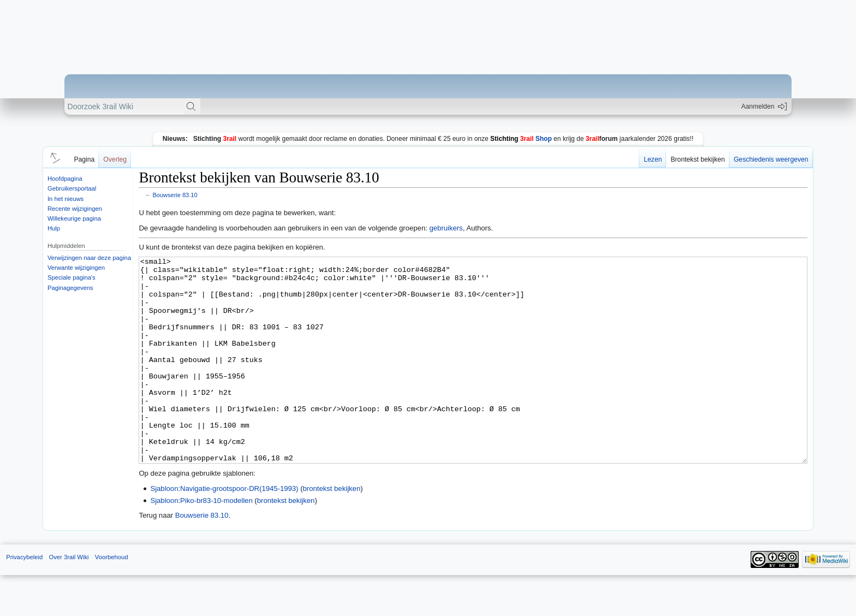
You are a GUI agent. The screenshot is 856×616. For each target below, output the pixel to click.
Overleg (115, 159)
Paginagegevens (70, 288)
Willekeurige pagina (74, 218)
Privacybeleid (24, 598)
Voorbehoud (112, 598)
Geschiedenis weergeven (771, 159)
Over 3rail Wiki (69, 598)
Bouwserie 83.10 (175, 195)
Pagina (84, 159)
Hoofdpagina (65, 179)
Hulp (54, 228)
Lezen (653, 159)
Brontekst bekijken (697, 159)
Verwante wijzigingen (76, 268)
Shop (521, 139)
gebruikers (446, 228)
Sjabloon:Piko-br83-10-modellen (201, 541)
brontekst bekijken (332, 529)
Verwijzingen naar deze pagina (89, 258)
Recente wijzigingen (75, 209)
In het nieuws (66, 199)
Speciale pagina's (72, 277)
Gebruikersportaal (72, 188)
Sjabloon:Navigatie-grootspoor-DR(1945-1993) (224, 529)
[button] (53, 157)
